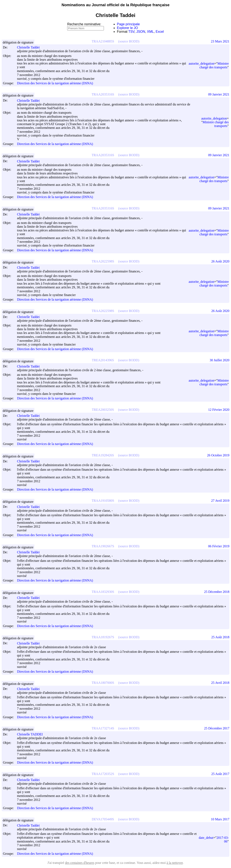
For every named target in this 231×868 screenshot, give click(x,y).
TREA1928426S (103, 455)
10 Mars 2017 (220, 819)
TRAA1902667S (103, 546)
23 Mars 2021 (220, 41)
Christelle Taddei (30, 47)
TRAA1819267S (103, 637)
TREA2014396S (103, 360)
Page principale (128, 24)
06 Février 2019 (219, 546)
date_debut (206, 838)
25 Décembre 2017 (217, 728)
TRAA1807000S (103, 683)
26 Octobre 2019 (218, 455)
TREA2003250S (103, 410)
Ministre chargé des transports (214, 65)
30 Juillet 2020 (219, 360)
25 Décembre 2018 (217, 592)
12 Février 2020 (219, 410)
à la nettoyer (175, 863)
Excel (160, 32)
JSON (141, 32)
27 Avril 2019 (220, 501)
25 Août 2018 (220, 637)
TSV (131, 32)
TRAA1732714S (103, 728)
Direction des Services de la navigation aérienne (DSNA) (55, 83)
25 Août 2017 (220, 774)
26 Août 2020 (220, 261)
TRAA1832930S (103, 592)
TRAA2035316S (103, 94)
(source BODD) (129, 41)
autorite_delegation (202, 63)
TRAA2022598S (103, 261)
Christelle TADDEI (32, 734)
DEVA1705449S (103, 819)
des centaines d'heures (80, 863)
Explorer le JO (127, 28)
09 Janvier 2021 (219, 94)
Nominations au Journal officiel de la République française (116, 5)
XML (150, 32)
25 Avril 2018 (220, 683)
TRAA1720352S (103, 774)
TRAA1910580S (103, 501)
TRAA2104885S (103, 41)
